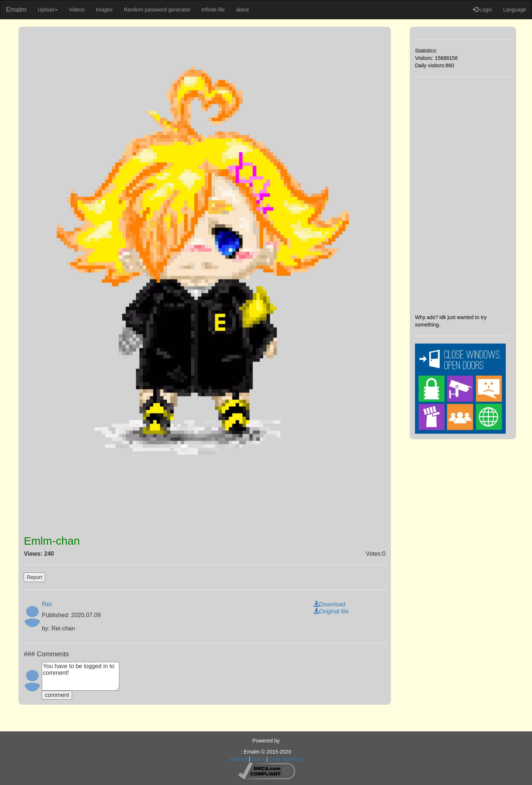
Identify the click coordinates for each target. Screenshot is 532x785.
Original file (331, 611)
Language (515, 10)
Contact (238, 759)
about (242, 10)
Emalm (16, 10)
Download (329, 604)
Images (104, 10)
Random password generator (157, 10)
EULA (258, 759)
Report (34, 577)
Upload (48, 10)
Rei (47, 604)
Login (482, 10)
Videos (77, 10)
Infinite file (213, 10)
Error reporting (286, 759)
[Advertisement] (463, 195)
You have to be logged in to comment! (81, 676)
